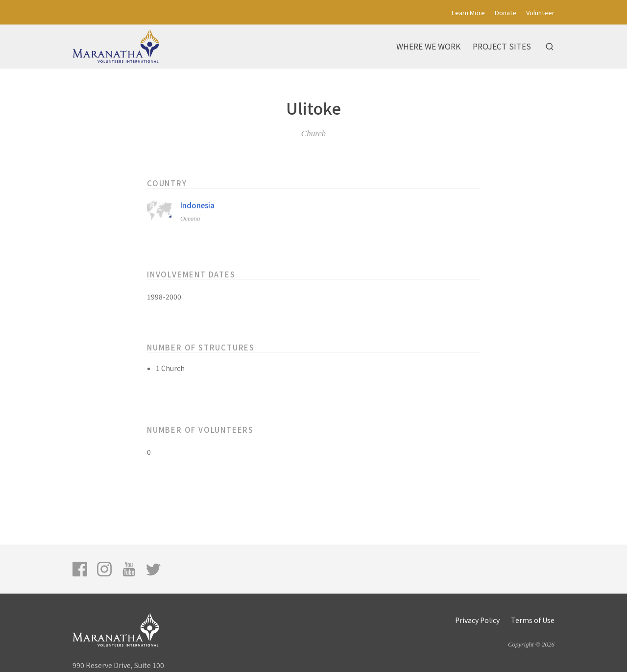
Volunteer (540, 12)
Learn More (468, 12)
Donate (506, 12)
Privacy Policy (477, 620)
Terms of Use (533, 620)
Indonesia (197, 205)
